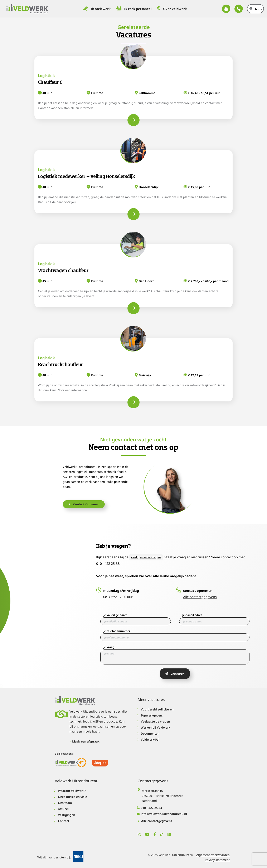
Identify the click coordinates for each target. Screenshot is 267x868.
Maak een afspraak (84, 741)
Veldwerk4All (149, 739)
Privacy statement (217, 858)
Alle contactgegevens (200, 597)
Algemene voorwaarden (213, 853)
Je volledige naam (115, 615)
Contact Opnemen (85, 504)
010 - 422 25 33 (150, 806)
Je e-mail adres (192, 615)
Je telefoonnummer (117, 631)
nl (247, 9)
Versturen (175, 673)
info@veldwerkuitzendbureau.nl (162, 812)
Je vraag (109, 647)
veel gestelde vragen (148, 557)
